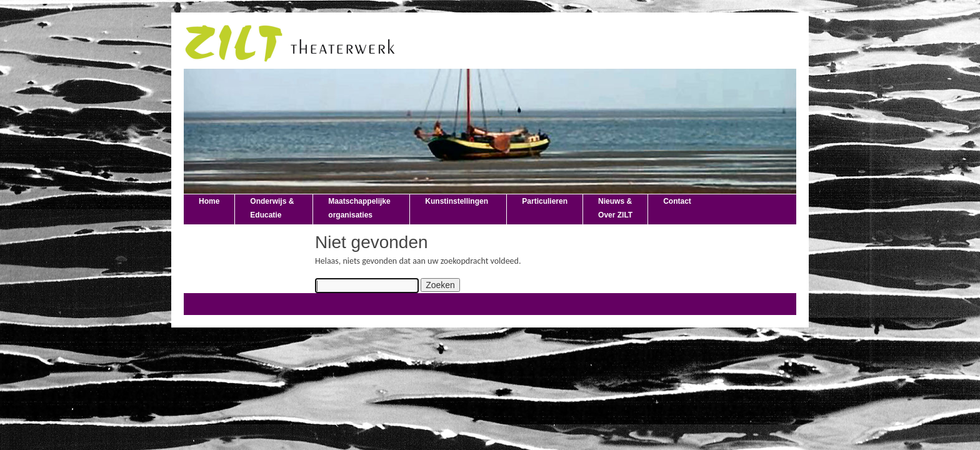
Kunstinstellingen (457, 208)
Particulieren (545, 201)
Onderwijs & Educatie (272, 208)
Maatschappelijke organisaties (359, 208)
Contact (677, 208)
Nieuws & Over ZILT (615, 208)
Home (209, 201)
